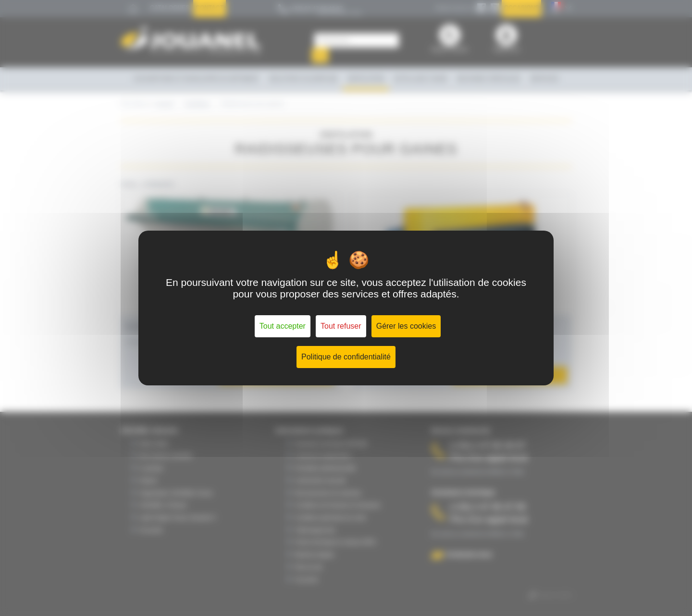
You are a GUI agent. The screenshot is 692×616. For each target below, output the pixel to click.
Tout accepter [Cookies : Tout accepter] (283, 326)
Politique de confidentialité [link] (346, 357)
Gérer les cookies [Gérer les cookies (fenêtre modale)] (406, 326)
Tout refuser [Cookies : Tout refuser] (341, 326)
